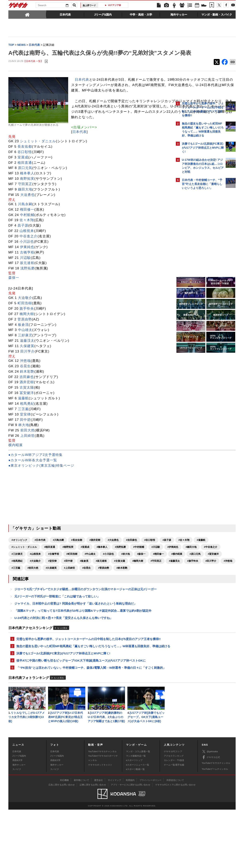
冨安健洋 (27, 423)
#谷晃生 (52, 612)
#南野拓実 (118, 577)
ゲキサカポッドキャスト (100, 823)
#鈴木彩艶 (88, 612)
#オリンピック (19, 570)
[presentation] (27, 14)
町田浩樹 (25, 333)
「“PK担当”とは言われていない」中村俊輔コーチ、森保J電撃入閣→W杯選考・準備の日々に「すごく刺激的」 (88, 722)
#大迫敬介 (72, 598)
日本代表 (82, 88)
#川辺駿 (52, 584)
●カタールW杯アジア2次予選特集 (35, 485)
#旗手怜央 (72, 605)
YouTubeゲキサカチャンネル (102, 810)
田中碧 (25, 449)
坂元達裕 (27, 293)
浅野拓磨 (28, 298)
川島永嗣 (25, 234)
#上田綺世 (35, 612)
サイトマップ (114, 839)
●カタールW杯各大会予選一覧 (33, 490)
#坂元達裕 (138, 598)
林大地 (24, 455)
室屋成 (23, 187)
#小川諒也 (72, 591)
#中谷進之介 (107, 584)
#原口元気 (17, 598)
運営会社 (98, 839)
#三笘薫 (123, 605)
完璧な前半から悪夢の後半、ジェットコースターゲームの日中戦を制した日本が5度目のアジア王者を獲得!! (89, 685)
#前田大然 (140, 605)
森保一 (14, 308)
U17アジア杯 (115, 5)
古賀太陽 (27, 417)
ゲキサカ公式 (211, 816)
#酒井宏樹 (95, 570)
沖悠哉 (25, 390)
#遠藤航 (50, 577)
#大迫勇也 (113, 570)
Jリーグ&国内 (19, 814)
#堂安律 (89, 598)
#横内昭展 (140, 591)
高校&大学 (17, 819)
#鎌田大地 (88, 584)
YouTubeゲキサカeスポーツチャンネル (103, 816)
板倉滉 (23, 354)
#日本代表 (40, 570)
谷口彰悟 (25, 182)
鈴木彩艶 (27, 401)
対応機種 (64, 839)
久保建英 (27, 376)
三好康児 (25, 365)
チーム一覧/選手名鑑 (174, 823)
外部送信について (175, 839)
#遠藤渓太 (54, 605)
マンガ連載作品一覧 (136, 814)
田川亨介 (28, 381)
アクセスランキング (174, 814)
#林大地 (89, 591)
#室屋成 (135, 577)
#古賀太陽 (156, 598)
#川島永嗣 (58, 570)
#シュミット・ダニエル (74, 577)
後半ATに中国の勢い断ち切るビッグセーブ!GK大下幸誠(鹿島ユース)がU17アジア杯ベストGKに (81, 712)
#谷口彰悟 (150, 570)
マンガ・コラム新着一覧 (138, 810)
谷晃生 (25, 396)
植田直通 (25, 192)
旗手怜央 (27, 338)
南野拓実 (27, 209)
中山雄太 (25, 360)
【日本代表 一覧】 (33, 70)
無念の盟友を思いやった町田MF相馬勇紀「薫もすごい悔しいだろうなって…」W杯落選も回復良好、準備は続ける (90, 695)
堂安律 (25, 444)
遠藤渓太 (27, 371)
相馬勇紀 (27, 433)
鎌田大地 (25, 219)
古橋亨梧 (27, 282)
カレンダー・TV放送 (174, 819)
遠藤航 (23, 428)
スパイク (17, 828)
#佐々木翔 (33, 577)
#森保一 (105, 591)
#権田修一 (122, 591)
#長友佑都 (77, 570)
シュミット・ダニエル (38, 171)
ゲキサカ (18, 6)
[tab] (27, 14)
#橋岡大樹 (17, 605)
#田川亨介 (90, 605)
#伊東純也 (69, 584)
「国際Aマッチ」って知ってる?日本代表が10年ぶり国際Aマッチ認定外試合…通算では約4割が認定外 (83, 656)
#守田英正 (35, 605)
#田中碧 (105, 598)
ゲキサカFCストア (173, 810)
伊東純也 (27, 277)
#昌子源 (16, 577)
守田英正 (25, 214)
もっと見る (62, 674)
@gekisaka (210, 810)
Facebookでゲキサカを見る (198, 260)
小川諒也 (27, 271)
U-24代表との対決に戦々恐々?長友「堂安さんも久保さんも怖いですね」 (63, 664)
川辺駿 (25, 287)
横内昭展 (16, 475)
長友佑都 (25, 176)
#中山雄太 (54, 591)
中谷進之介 (29, 266)
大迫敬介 (25, 328)
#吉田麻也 (131, 570)
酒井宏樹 (27, 412)
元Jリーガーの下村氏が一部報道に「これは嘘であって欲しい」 (57, 641)
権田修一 (27, 239)
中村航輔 (27, 245)
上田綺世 (28, 466)
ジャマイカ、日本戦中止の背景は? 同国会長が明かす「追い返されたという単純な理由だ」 (76, 649)
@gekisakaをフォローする (198, 252)
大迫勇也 (28, 224)
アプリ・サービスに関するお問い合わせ (131, 843)
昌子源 (23, 255)
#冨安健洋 (35, 598)
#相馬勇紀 (54, 598)
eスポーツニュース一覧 (138, 823)
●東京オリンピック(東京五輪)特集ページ (41, 495)
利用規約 (130, 839)
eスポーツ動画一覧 (135, 828)
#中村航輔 (35, 584)
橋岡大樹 (27, 344)
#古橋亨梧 (17, 591)
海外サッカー (19, 823)
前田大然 (28, 460)
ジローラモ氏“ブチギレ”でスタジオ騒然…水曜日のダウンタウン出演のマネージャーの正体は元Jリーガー (86, 633)
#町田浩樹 (35, 591)
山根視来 (27, 261)
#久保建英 (17, 612)
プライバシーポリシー (151, 839)
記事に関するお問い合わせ (93, 843)
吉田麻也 (27, 407)
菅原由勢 (25, 349)
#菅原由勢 (69, 612)
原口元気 (25, 198)
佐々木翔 (27, 250)
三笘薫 (23, 439)
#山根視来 (145, 584)
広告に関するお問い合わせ (62, 843)
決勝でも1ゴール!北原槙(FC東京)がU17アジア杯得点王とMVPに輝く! (63, 705)
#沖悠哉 (107, 605)
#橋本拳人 (152, 577)
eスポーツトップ (134, 819)
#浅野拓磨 (17, 584)
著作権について (81, 839)
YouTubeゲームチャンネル (215, 827)
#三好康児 (127, 584)
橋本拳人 (27, 203)
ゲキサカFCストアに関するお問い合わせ (175, 843)
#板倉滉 (121, 598)
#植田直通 (100, 577)
